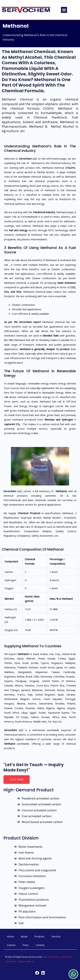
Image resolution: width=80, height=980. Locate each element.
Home (10, 936)
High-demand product (29, 790)
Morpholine (15, 522)
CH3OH (48, 108)
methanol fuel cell (21, 181)
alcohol (65, 104)
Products (39, 936)
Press (26, 945)
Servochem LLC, (13, 491)
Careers (11, 945)
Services (56, 936)
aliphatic (52, 104)
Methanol (16, 26)
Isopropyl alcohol (31, 518)
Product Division (21, 838)
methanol (50, 190)
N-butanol (70, 518)
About (24, 936)
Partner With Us (26, 962)
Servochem (25, 322)
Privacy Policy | (54, 957)
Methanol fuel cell (24, 340)
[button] (64, 10)
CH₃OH (70, 168)
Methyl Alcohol (62, 126)
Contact (40, 945)
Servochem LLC (28, 159)
